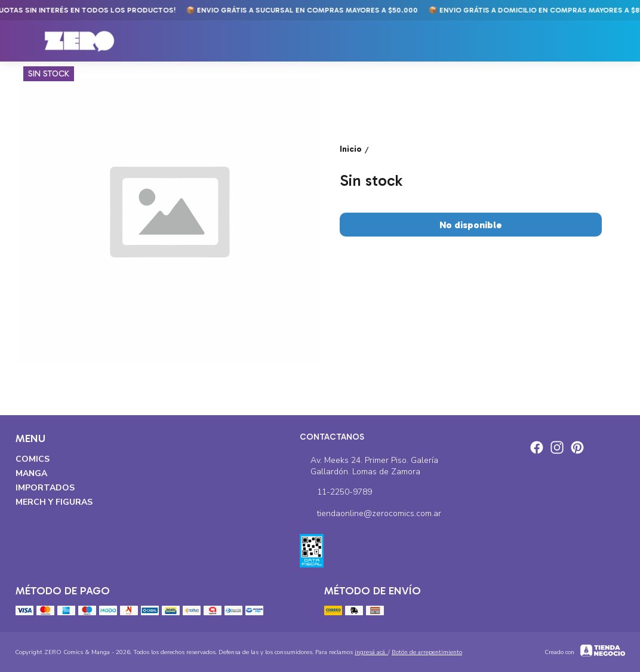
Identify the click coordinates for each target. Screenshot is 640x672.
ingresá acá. (371, 652)
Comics (33, 459)
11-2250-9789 (336, 492)
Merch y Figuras (54, 502)
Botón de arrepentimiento (427, 652)
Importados (45, 488)
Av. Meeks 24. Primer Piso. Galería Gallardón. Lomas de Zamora (369, 466)
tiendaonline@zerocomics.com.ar (370, 514)
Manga (31, 473)
